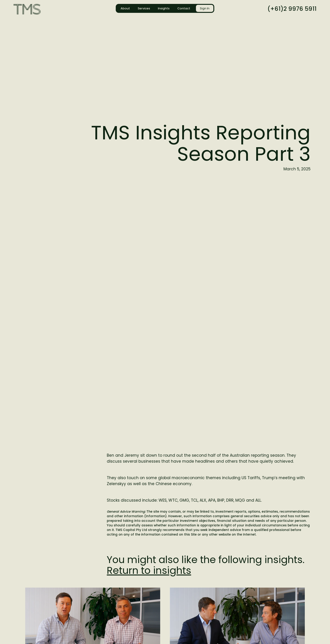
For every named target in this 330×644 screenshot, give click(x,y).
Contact (184, 8)
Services (144, 8)
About (125, 8)
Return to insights (149, 571)
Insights (164, 8)
